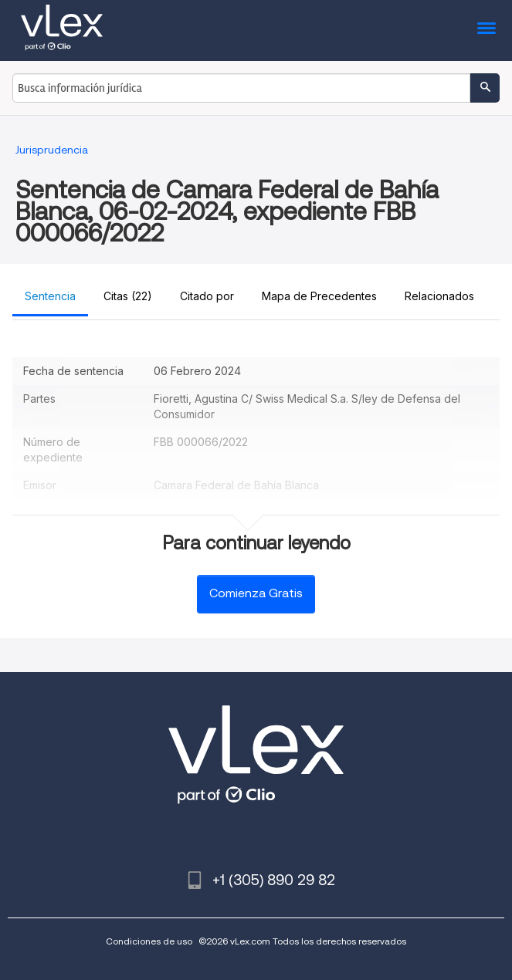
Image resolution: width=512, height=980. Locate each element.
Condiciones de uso (149, 941)
